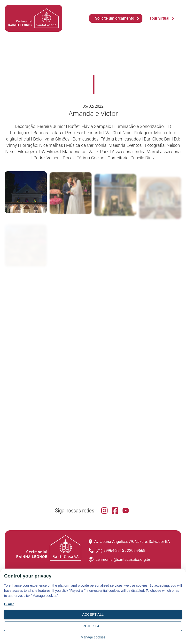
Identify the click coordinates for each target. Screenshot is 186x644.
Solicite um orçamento (115, 18)
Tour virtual (159, 18)
